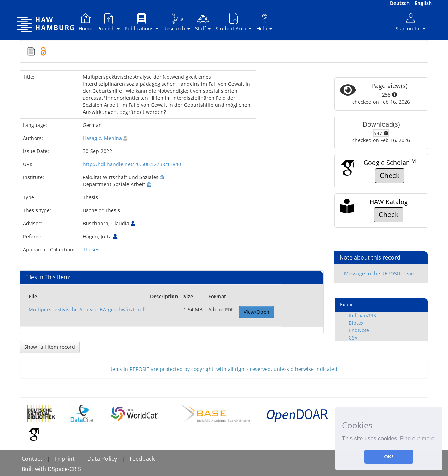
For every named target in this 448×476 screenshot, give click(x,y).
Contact (32, 459)
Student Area (234, 22)
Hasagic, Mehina (102, 138)
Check (390, 175)
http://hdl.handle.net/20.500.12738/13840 (132, 164)
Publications (142, 22)
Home (85, 22)
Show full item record (50, 347)
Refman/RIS (362, 315)
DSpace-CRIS (64, 469)
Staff (203, 22)
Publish (108, 22)
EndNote (359, 330)
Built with (35, 469)
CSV (353, 338)
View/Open (257, 312)
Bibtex (356, 323)
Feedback (142, 459)
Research (177, 22)
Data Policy (102, 459)
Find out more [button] (417, 438)
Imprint (65, 459)
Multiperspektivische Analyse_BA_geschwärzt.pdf (86, 309)
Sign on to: (410, 22)
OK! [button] (389, 457)
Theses (91, 249)
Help (264, 22)
